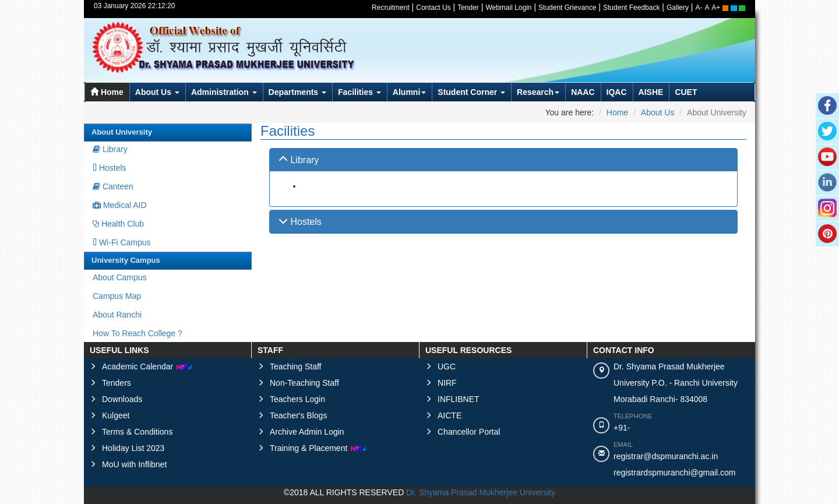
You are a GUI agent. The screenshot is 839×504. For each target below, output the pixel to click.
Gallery (678, 8)
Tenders (117, 383)
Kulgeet (116, 415)
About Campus (120, 277)
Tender (468, 8)
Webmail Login (508, 8)
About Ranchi (117, 315)
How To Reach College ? (138, 333)
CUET (686, 92)
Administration (224, 92)
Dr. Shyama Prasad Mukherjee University (481, 492)
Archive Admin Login (307, 432)
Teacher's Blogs (298, 415)
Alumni (409, 92)
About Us (157, 92)
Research (538, 92)
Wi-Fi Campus (122, 242)
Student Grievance (567, 8)
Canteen (113, 186)
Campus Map (117, 296)
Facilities (359, 92)
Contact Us (433, 8)
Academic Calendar (147, 366)
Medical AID (120, 205)
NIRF (447, 383)
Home (107, 92)
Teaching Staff (295, 366)
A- (699, 8)
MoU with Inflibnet (134, 464)
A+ (716, 8)
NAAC (583, 92)
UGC (447, 366)
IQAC (617, 92)
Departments (297, 92)
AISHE (651, 92)
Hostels (110, 168)
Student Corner (471, 92)
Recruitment (391, 8)
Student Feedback (631, 8)
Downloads (122, 399)
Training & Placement (318, 448)
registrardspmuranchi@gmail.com (675, 473)
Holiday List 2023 (133, 448)
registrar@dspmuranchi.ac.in (666, 456)
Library (110, 149)
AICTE (450, 415)
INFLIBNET (459, 399)
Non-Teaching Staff (304, 383)
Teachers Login (297, 399)
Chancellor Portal (469, 432)
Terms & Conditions (137, 432)
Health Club (118, 224)
